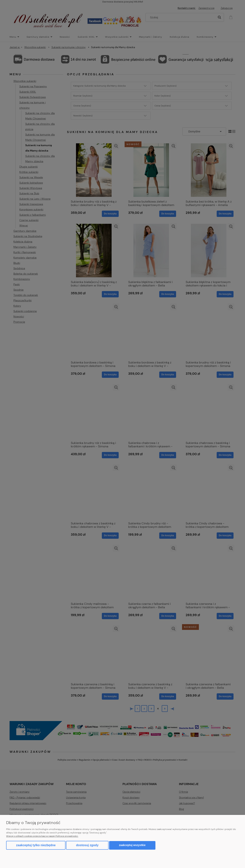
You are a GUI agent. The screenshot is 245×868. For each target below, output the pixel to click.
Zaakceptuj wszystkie (132, 845)
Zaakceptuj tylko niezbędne (36, 845)
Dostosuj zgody (87, 845)
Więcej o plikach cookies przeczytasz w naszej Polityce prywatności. (42, 836)
